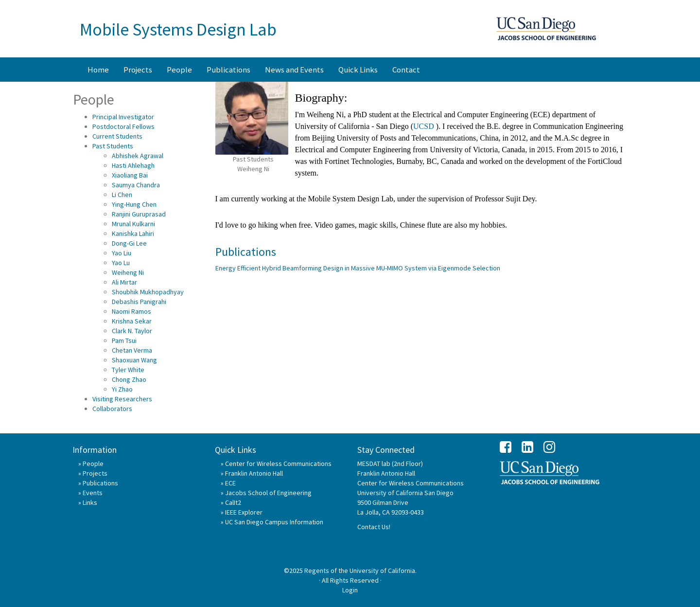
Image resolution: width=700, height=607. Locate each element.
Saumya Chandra (136, 185)
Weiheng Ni (128, 272)
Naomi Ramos (131, 311)
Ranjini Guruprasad (139, 214)
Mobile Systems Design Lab (178, 29)
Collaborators (112, 409)
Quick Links (358, 70)
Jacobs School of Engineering (268, 493)
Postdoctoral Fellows (123, 126)
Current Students (117, 136)
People (179, 70)
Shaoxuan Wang (134, 360)
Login (350, 590)
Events (93, 493)
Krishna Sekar (132, 321)
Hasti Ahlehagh (133, 165)
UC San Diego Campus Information (274, 522)
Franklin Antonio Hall (254, 473)
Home (98, 70)
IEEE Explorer (244, 512)
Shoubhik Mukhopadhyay (148, 292)
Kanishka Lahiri (133, 233)
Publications (228, 70)
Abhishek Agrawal (138, 156)
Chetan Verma (132, 350)
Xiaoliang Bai (130, 175)
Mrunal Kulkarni (133, 224)
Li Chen (122, 195)
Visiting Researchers (122, 399)
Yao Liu (122, 253)
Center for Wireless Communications (278, 464)
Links (90, 502)
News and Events (294, 70)
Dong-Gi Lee (129, 243)
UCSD (425, 126)
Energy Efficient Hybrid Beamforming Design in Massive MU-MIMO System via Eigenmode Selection (358, 268)
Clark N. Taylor (132, 331)
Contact (406, 70)
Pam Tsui (124, 340)
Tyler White (128, 370)
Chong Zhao (129, 379)
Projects (138, 70)
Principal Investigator (123, 117)
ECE (230, 483)
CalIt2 (233, 502)
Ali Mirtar (124, 282)
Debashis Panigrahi (139, 302)
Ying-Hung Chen (134, 204)
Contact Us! (374, 527)
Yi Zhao (122, 389)
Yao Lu (121, 263)
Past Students (113, 146)
